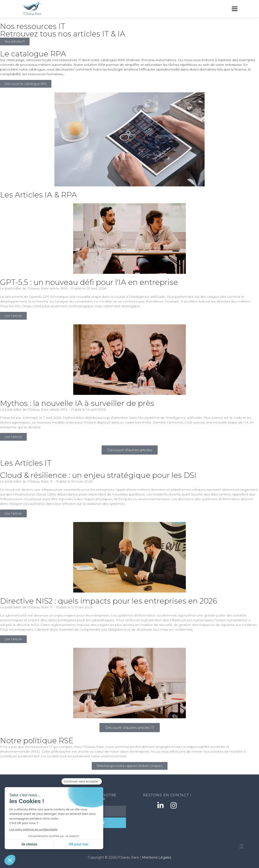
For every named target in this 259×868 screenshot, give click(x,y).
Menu (234, 9)
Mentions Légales (157, 857)
